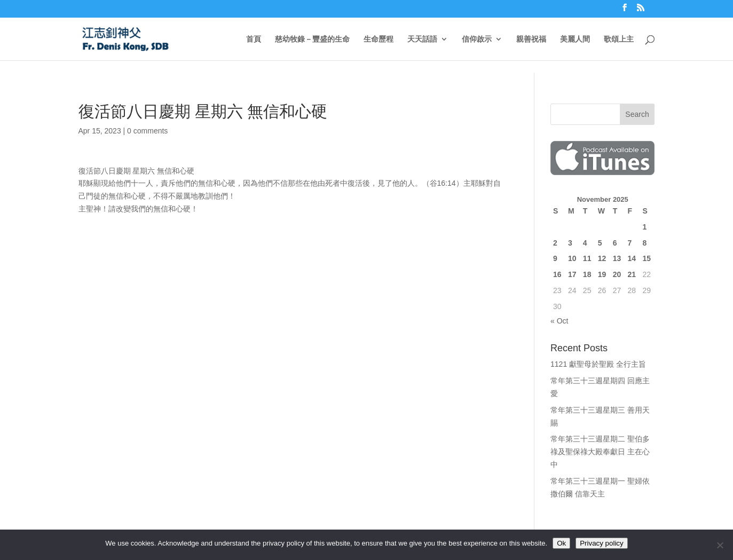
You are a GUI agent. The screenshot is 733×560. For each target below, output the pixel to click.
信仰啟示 (477, 39)
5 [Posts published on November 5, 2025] (600, 243)
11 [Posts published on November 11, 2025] (587, 258)
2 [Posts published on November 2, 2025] (555, 243)
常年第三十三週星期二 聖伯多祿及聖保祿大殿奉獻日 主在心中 (600, 452)
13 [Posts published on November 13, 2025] (617, 258)
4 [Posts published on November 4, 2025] (585, 243)
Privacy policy (601, 543)
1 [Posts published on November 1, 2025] (644, 227)
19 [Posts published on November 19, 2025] (602, 274)
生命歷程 (379, 39)
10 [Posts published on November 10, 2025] (572, 258)
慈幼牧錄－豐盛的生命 (312, 39)
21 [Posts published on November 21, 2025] (632, 274)
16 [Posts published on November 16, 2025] (557, 274)
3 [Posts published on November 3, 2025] (570, 243)
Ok (561, 543)
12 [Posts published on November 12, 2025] (602, 258)
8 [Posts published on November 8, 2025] (644, 243)
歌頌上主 (619, 39)
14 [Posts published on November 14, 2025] (632, 258)
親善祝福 (531, 39)
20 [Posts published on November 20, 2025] (617, 274)
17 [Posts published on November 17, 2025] (572, 274)
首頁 (254, 39)
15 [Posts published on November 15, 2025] (647, 258)
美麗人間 (575, 39)
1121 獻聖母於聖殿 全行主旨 (598, 364)
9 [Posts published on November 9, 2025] (555, 258)
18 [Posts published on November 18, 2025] (587, 274)
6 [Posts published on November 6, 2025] (615, 243)
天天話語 (422, 39)
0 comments (147, 131)
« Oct (559, 321)
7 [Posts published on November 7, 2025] (630, 243)
